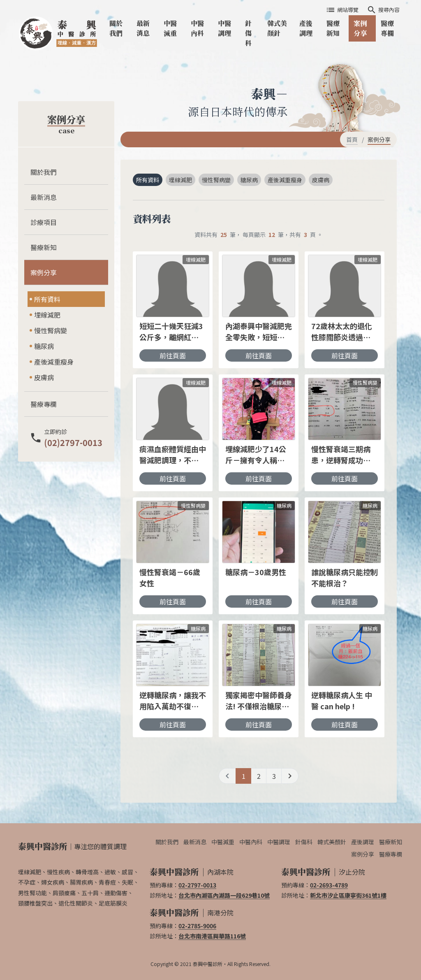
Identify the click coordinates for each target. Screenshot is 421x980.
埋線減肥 (47, 315)
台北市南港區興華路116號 (212, 936)
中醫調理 (224, 28)
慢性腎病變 (51, 330)
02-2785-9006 (197, 926)
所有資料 (47, 299)
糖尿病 (44, 346)
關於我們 (116, 28)
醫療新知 (333, 28)
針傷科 (248, 33)
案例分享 (360, 28)
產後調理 (306, 28)
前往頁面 (173, 355)
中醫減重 (170, 28)
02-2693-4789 (329, 885)
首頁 (352, 139)
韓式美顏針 (277, 28)
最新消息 (143, 28)
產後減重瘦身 (54, 362)
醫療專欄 (387, 28)
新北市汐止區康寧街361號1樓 (348, 895)
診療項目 (44, 222)
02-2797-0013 (197, 885)
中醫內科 (197, 28)
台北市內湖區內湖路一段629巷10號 (224, 895)
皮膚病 (44, 377)
